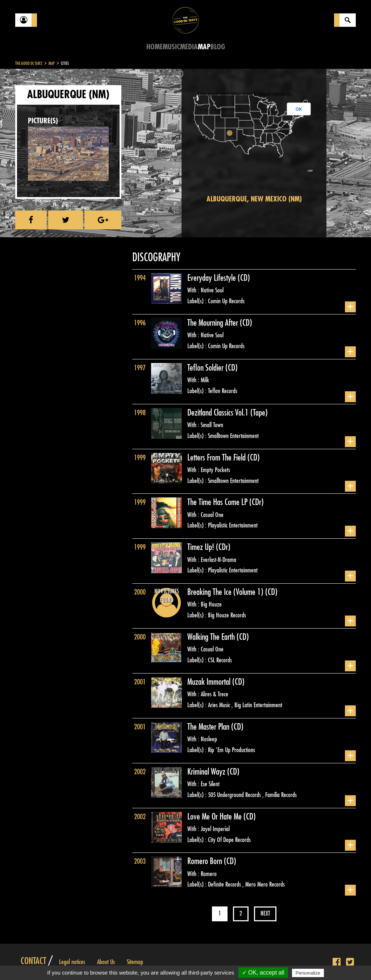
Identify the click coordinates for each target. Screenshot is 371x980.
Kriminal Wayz (207, 772)
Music (171, 47)
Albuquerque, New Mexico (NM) (254, 199)
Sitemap (135, 962)
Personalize (308, 973)
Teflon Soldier (206, 368)
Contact (33, 961)
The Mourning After (214, 323)
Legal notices (72, 962)
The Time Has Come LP (218, 502)
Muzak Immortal (210, 682)
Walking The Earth (212, 637)
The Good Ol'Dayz (29, 63)
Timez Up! (202, 547)
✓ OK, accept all (263, 973)
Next (265, 914)
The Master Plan (209, 727)
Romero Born (206, 861)
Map (204, 47)
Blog (218, 47)
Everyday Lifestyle (212, 278)
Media (189, 47)
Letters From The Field (217, 458)
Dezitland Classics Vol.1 (219, 413)
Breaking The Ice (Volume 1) (226, 592)
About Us (106, 962)
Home (155, 47)
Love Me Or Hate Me (215, 817)
